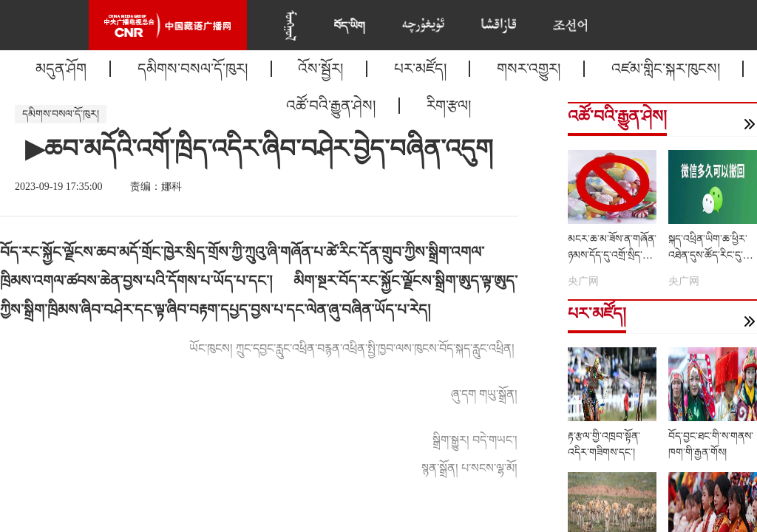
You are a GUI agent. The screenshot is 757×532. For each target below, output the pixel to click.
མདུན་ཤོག (61, 69)
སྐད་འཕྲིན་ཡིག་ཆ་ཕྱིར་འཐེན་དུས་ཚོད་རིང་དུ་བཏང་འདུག (708, 255)
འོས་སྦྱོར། (320, 69)
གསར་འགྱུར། (529, 69)
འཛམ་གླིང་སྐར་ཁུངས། (666, 69)
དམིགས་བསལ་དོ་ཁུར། (193, 69)
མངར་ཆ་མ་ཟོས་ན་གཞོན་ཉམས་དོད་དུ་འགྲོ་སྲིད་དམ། (612, 255)
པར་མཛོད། (420, 69)
